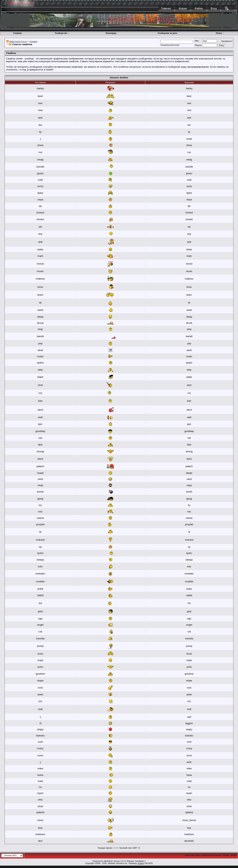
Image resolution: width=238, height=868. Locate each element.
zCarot (141, 863)
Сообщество (62, 33)
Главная (166, 8)
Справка (17, 33)
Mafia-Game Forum (18, 41)
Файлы (199, 8)
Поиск (220, 33)
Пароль (198, 45)
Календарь (111, 33)
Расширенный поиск (170, 45)
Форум (183, 8)
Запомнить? (225, 41)
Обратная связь (193, 855)
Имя (197, 41)
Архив (226, 855)
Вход (214, 8)
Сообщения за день (167, 33)
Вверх (234, 855)
